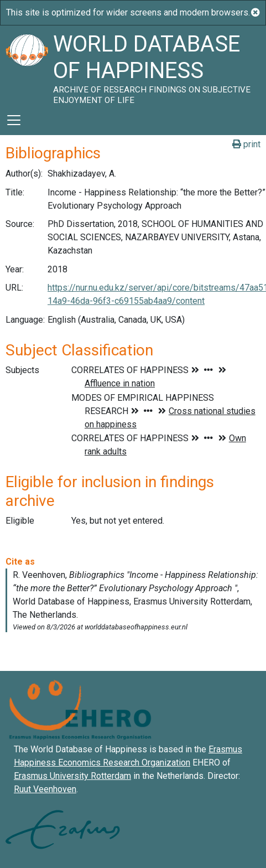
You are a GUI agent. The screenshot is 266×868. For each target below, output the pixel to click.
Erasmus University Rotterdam (72, 776)
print (246, 144)
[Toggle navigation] (14, 120)
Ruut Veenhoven (45, 789)
